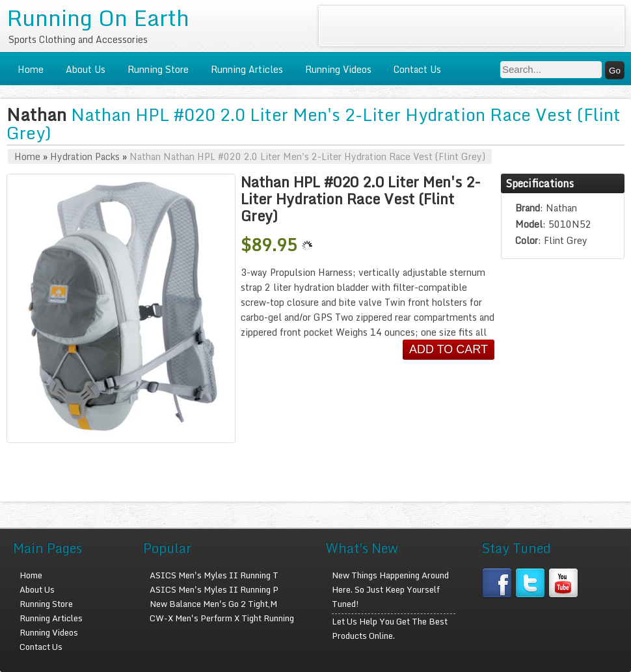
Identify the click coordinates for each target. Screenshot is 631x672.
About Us (86, 69)
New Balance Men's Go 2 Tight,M (213, 604)
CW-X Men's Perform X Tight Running (222, 618)
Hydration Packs (85, 156)
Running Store (158, 69)
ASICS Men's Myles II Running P (214, 589)
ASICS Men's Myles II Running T (214, 575)
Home (31, 69)
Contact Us (417, 69)
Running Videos (338, 69)
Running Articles (247, 69)
